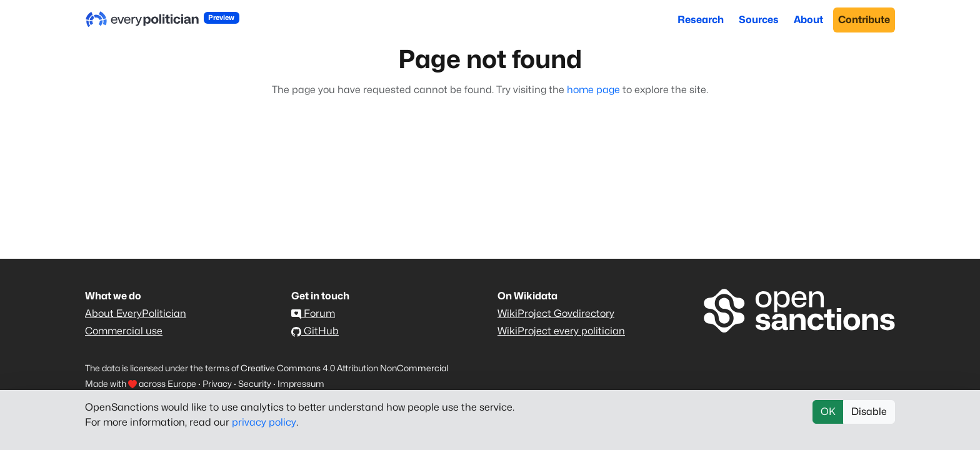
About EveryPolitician (136, 313)
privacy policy (264, 422)
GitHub (315, 331)
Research (701, 20)
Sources (759, 20)
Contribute (864, 20)
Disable (869, 412)
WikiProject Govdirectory (556, 313)
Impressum (301, 383)
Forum (313, 313)
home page (593, 90)
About (808, 20)
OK (828, 412)
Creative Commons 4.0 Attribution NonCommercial (344, 368)
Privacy (217, 383)
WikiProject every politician (561, 331)
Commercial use (124, 331)
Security (255, 383)
